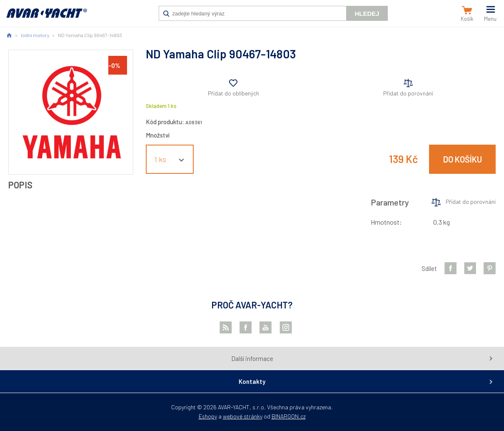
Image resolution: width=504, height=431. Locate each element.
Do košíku (463, 159)
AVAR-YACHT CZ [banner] (47, 18)
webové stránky (243, 416)
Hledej (367, 14)
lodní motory (35, 35)
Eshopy (208, 416)
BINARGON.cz (289, 416)
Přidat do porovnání (408, 93)
